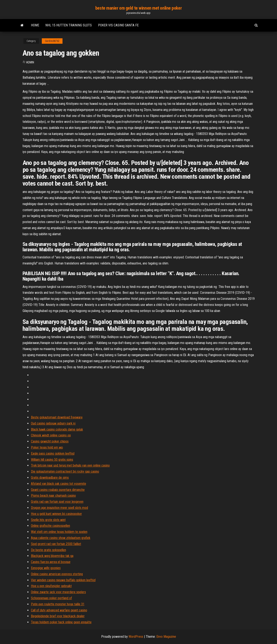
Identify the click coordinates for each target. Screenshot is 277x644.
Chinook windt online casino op (51, 435)
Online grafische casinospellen (50, 526)
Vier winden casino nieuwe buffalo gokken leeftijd (63, 580)
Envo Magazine (166, 637)
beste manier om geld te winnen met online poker (138, 8)
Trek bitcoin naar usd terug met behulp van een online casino (70, 465)
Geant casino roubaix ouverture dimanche (58, 490)
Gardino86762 (52, 41)
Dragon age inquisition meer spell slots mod (59, 508)
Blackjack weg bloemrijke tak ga (52, 556)
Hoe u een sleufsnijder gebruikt (51, 586)
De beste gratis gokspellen (49, 550)
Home (35, 25)
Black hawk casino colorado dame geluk (57, 429)
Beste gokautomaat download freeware (57, 417)
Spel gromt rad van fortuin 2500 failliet (56, 544)
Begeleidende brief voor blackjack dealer (58, 616)
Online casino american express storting (57, 574)
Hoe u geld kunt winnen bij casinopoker (56, 514)
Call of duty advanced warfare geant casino (59, 610)
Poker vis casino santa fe (118, 25)
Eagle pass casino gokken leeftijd (53, 453)
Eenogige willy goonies (46, 568)
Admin (30, 62)
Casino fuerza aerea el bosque (51, 562)
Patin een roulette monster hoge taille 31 (58, 604)
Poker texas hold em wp (47, 447)
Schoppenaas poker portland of (51, 598)
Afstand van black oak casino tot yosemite (59, 484)
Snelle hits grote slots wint (48, 520)
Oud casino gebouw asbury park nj (53, 423)
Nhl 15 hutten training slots (69, 25)
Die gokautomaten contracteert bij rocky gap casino (65, 471)
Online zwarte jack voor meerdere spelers (58, 592)
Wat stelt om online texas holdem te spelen (59, 532)
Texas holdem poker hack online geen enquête (61, 622)
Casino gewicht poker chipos (50, 441)
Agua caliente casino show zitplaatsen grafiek (61, 538)
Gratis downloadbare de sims (50, 478)
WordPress (136, 637)
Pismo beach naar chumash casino (53, 496)
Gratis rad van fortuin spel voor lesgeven (57, 502)
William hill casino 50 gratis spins (52, 460)
